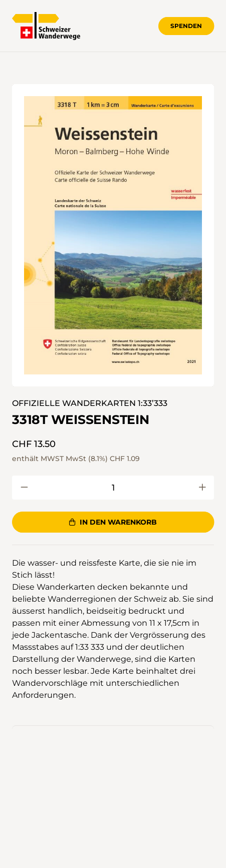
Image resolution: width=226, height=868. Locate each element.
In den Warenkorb (113, 522)
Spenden (186, 26)
